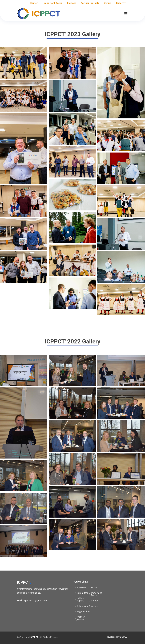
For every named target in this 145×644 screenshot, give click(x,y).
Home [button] (33, 3)
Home (94, 588)
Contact (71, 3)
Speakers (82, 588)
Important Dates (53, 3)
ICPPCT (24, 582)
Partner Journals (90, 3)
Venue (107, 3)
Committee (83, 593)
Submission (83, 606)
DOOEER (124, 637)
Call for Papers (81, 600)
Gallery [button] (120, 3)
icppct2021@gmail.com (36, 600)
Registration (83, 612)
